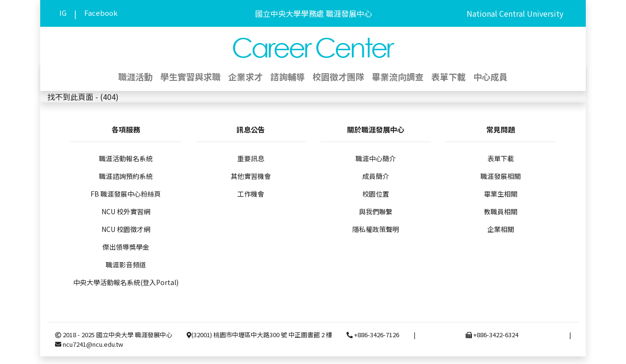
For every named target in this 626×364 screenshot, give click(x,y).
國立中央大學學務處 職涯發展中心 (313, 13)
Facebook (101, 13)
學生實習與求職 (190, 77)
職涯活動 (135, 77)
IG (63, 13)
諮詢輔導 (288, 77)
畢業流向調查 (398, 77)
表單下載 (448, 77)
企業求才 (246, 77)
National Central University (515, 13)
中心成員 (491, 77)
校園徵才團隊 (338, 77)
